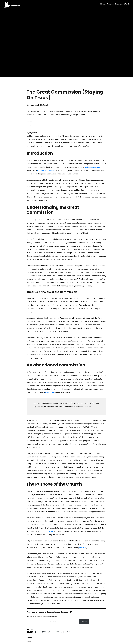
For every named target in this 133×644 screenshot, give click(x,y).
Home (103, 4)
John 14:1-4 (48, 531)
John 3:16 (83, 548)
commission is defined (46, 170)
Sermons (119, 4)
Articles (110, 4)
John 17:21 (50, 392)
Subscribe (84, 622)
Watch (127, 4)
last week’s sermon (92, 167)
